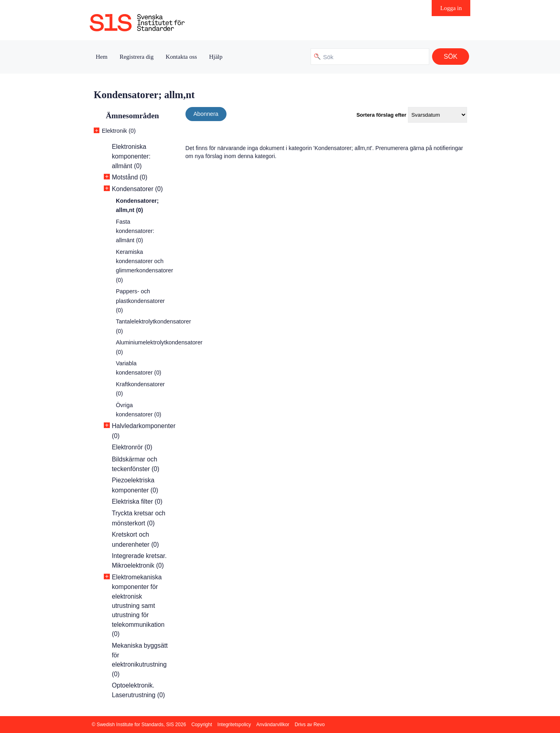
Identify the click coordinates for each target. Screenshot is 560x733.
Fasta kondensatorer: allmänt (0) (135, 231)
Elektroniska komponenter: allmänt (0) (131, 156)
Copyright (202, 725)
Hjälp (216, 57)
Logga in (451, 8)
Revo (319, 725)
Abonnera (206, 114)
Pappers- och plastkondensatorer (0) (140, 301)
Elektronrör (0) (132, 447)
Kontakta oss (181, 57)
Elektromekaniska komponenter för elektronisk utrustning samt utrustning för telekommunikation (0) (138, 605)
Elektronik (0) (119, 131)
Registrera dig (137, 57)
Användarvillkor (273, 725)
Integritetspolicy (234, 725)
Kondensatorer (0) (137, 189)
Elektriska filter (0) (137, 501)
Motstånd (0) (130, 177)
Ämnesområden (132, 116)
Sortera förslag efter (381, 115)
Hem (102, 57)
